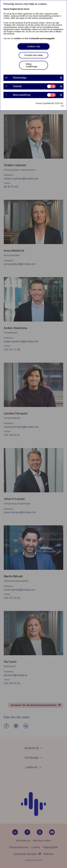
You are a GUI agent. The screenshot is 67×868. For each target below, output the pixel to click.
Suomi (27, 9)
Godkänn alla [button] (34, 46)
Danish (7, 9)
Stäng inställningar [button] (32, 65)
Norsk (20, 9)
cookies (18, 38)
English (14, 9)
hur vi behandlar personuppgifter (40, 38)
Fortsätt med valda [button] (33, 55)
